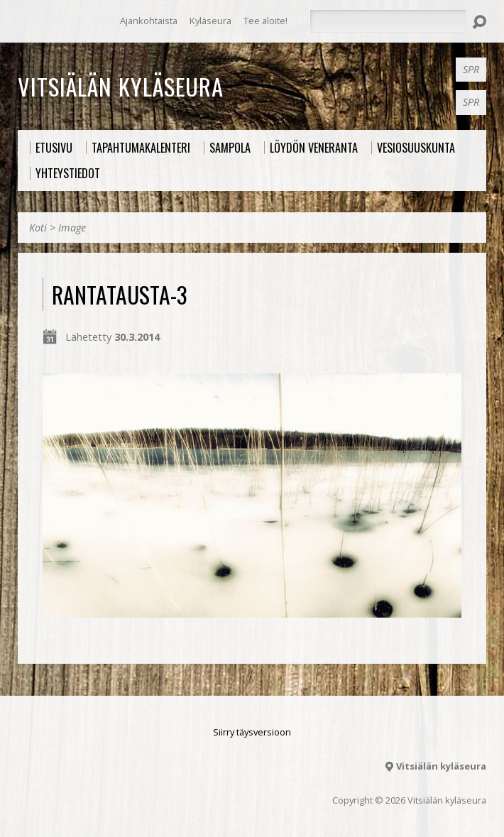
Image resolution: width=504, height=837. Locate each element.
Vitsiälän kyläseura (121, 86)
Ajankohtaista (149, 21)
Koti (38, 228)
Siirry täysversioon (252, 732)
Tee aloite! (265, 21)
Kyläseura (210, 21)
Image (72, 228)
